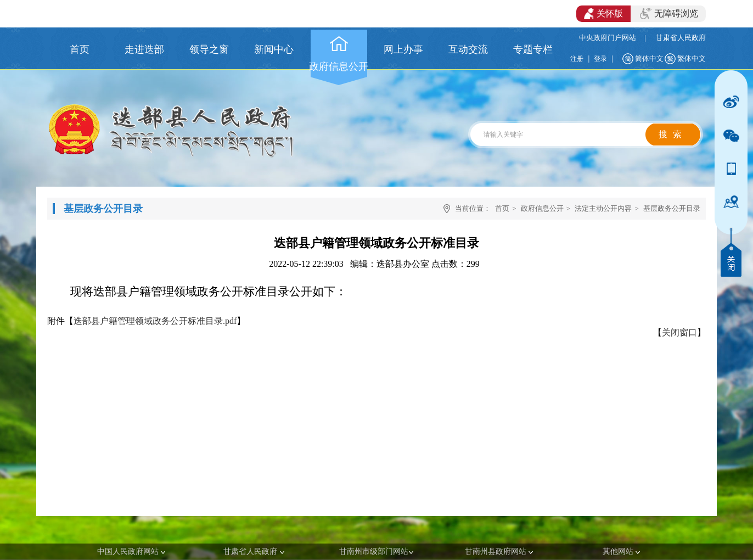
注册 (577, 59)
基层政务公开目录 (672, 208)
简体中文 (649, 58)
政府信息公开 (542, 208)
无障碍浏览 (669, 14)
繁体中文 (692, 58)
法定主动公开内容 (603, 208)
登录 (600, 59)
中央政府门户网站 (608, 38)
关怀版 (603, 14)
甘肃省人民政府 (681, 38)
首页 (502, 208)
